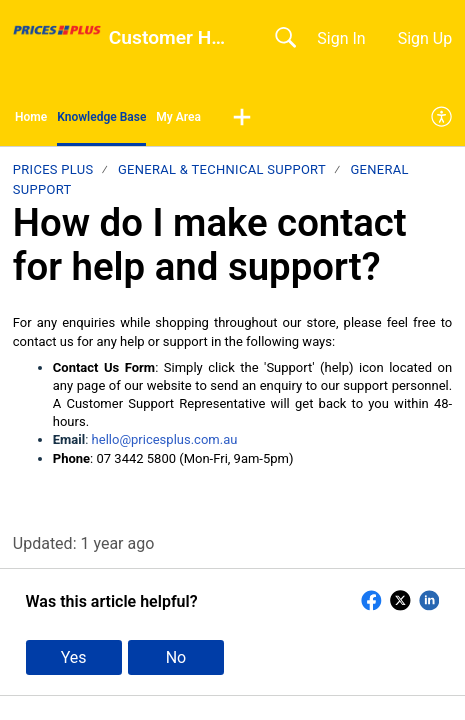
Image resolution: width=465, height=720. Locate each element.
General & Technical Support (222, 169)
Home (31, 117)
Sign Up (425, 38)
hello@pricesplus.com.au (165, 439)
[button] (242, 118)
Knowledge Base (101, 117)
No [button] (176, 657)
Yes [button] (74, 657)
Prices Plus (53, 169)
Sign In (341, 38)
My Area (178, 117)
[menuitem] (442, 118)
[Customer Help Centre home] (57, 30)
